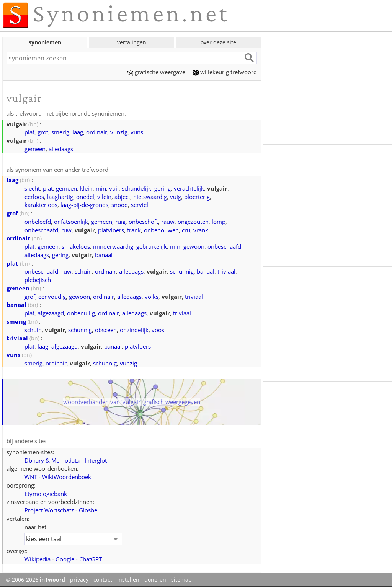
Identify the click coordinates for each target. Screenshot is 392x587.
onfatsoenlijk (71, 222)
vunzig (119, 132)
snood (120, 205)
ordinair (97, 132)
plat (29, 132)
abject (122, 197)
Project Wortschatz (49, 510)
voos (158, 330)
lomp (219, 222)
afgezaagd (51, 313)
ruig (120, 222)
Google (65, 559)
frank (134, 230)
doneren (155, 580)
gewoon (194, 246)
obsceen (106, 330)
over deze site (218, 42)
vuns (137, 132)
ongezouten (193, 222)
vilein (104, 197)
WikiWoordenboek (67, 477)
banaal (104, 255)
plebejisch (38, 280)
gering (163, 188)
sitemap (181, 580)
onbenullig (81, 313)
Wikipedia (38, 559)
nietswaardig (150, 197)
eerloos (34, 197)
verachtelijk (189, 188)
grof (43, 132)
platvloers (111, 230)
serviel (140, 205)
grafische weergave (156, 72)
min (101, 188)
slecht (32, 188)
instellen (128, 580)
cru (186, 230)
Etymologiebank (46, 494)
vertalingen (132, 42)
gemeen (35, 149)
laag (78, 132)
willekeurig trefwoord (225, 72)
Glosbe (88, 510)
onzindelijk (134, 330)
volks (152, 297)
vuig (176, 197)
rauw (168, 222)
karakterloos (41, 205)
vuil (114, 188)
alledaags (61, 149)
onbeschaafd (41, 230)
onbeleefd (38, 222)
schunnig (182, 271)
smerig (60, 132)
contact (103, 580)
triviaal (226, 271)
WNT (31, 477)
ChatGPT (91, 559)
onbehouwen (161, 230)
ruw (66, 230)
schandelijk (136, 188)
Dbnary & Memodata (52, 460)
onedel (85, 197)
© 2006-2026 (35, 580)
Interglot (96, 460)
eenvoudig (52, 297)
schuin (83, 271)
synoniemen (45, 42)
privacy (79, 580)
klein (86, 188)
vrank (201, 230)
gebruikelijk (152, 246)
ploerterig (197, 197)
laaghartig (60, 197)
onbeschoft (143, 222)
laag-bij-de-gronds (84, 205)
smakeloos (76, 246)
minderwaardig (113, 246)
